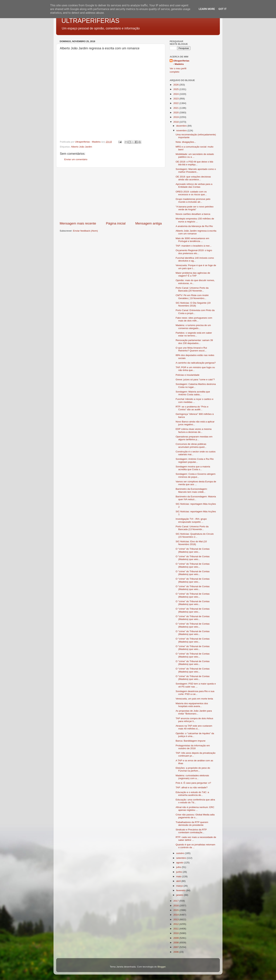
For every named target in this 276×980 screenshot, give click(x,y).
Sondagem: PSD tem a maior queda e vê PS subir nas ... (196, 685)
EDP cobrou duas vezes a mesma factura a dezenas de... (194, 430)
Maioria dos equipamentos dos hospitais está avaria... (192, 705)
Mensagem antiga (149, 223)
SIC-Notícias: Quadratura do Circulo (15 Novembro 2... (195, 535)
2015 (176, 910)
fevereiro (181, 890)
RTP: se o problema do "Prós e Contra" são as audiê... (192, 408)
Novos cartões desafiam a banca (193, 214)
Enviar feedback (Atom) (85, 231)
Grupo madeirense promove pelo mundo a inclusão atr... (193, 200)
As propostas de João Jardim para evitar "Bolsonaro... (194, 712)
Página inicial (116, 223)
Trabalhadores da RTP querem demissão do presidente (192, 824)
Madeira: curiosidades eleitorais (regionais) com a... (192, 777)
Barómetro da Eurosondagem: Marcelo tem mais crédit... (192, 490)
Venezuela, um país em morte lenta (194, 699)
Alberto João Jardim (81, 147)
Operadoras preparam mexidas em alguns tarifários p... (194, 438)
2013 (176, 919)
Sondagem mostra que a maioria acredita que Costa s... (193, 468)
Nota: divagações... (186, 142)
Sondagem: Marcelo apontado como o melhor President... (196, 170)
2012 (176, 924)
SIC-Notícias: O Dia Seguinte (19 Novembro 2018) (193, 304)
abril (179, 881)
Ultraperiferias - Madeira (181, 62)
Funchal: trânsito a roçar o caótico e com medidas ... (195, 400)
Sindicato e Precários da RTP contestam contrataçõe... (191, 831)
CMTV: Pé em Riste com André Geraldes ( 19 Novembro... (192, 297)
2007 (176, 947)
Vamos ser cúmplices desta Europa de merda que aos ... (196, 483)
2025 (176, 89)
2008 (176, 943)
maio (179, 876)
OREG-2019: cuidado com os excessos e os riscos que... (191, 193)
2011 (176, 929)
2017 (176, 901)
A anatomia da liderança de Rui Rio (194, 226)
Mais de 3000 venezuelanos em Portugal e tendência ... (192, 240)
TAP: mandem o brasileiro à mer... (194, 246)
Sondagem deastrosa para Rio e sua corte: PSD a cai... (195, 693)
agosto (180, 863)
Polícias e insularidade (188, 375)
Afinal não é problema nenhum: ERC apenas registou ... (195, 809)
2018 (176, 122)
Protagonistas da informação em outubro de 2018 (193, 747)
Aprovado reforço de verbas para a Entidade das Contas (194, 185)
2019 (176, 117)
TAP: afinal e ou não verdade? (192, 787)
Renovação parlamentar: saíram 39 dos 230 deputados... (194, 342)
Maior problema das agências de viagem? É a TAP (193, 274)
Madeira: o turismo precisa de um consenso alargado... (193, 327)
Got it (222, 9)
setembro (181, 858)
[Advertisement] (111, 194)
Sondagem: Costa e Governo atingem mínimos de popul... (196, 475)
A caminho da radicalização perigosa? (196, 363)
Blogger (162, 967)
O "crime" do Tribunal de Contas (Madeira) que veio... (193, 550)
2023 (176, 99)
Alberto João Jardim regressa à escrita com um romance (196, 232)
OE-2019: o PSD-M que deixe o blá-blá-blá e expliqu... (195, 163)
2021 (176, 108)
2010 (176, 933)
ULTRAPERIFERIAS (90, 21)
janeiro (180, 895)
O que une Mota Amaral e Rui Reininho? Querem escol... (191, 349)
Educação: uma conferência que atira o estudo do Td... (195, 801)
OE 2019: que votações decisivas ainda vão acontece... (193, 178)
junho (179, 872)
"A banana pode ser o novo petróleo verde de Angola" (195, 208)
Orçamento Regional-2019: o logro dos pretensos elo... (194, 252)
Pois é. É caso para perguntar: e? (193, 783)
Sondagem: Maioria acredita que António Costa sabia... (193, 393)
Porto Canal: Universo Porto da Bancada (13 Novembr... (192, 528)
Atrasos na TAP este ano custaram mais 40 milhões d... (194, 727)
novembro (182, 130)
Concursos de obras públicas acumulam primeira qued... (191, 445)
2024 (176, 94)
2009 (176, 938)
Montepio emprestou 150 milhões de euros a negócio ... (195, 220)
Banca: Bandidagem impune (191, 741)
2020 (176, 113)
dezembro (182, 126)
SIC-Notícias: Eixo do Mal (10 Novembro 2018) (191, 543)
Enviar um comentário (76, 159)
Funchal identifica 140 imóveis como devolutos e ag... (195, 259)
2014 (176, 915)
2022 (176, 103)
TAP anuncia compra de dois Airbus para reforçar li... (194, 720)
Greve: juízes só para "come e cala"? (195, 380)
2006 (176, 952)
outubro (181, 853)
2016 (176, 906)
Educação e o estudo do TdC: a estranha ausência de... (192, 794)
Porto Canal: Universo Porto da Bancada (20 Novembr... (192, 289)
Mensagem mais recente (78, 223)
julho (179, 867)
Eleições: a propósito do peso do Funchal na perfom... (193, 769)
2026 (176, 85)
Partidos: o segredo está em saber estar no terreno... (194, 334)
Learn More (207, 9)
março (180, 886)
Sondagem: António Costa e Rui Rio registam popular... (195, 460)
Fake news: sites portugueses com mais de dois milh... (194, 319)
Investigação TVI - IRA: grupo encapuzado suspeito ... (191, 520)
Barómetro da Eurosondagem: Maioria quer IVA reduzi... (196, 498)
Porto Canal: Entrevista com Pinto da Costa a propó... (195, 312)
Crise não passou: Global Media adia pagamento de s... (195, 816)
